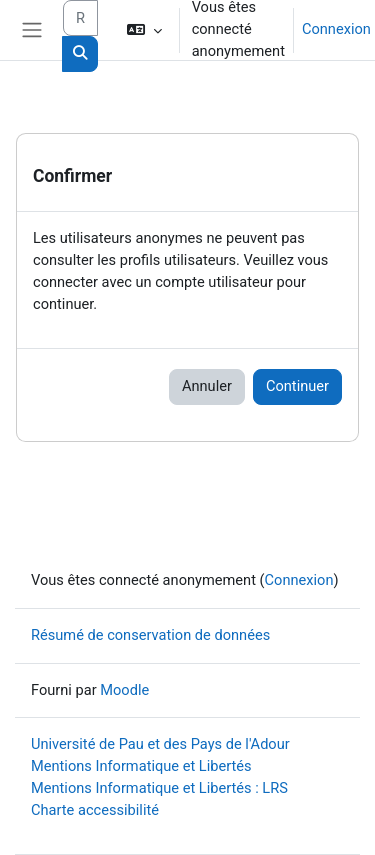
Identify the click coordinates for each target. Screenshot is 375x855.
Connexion (336, 29)
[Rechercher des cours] (80, 18)
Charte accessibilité (95, 810)
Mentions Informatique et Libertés (141, 766)
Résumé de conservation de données (150, 635)
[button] (143, 30)
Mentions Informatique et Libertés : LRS (159, 788)
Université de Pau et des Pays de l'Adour (160, 744)
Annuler (207, 386)
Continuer (297, 386)
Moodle (124, 690)
